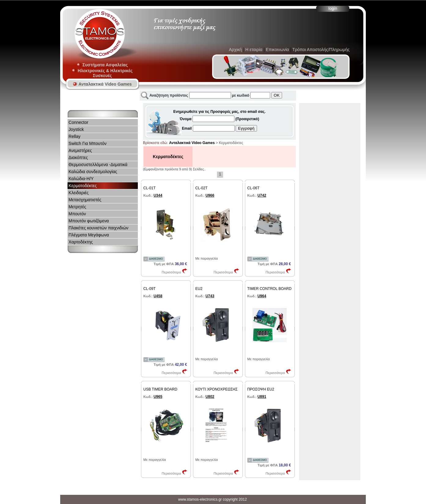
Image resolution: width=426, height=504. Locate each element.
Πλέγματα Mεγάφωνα (89, 235)
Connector (78, 122)
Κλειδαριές (79, 193)
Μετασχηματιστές (85, 200)
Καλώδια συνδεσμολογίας (93, 172)
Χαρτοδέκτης (81, 242)
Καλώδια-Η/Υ (81, 179)
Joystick (76, 129)
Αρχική (235, 50)
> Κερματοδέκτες (229, 143)
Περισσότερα (175, 272)
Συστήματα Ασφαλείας (102, 65)
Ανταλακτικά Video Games (102, 84)
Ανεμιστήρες (80, 150)
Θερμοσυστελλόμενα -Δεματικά (98, 165)
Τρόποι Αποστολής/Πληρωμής (320, 50)
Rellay (74, 136)
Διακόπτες (78, 157)
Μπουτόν (77, 214)
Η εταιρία (254, 50)
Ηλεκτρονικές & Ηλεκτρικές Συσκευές (102, 73)
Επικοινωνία (277, 50)
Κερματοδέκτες (83, 186)
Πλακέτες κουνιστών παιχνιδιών (98, 228)
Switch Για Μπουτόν (87, 143)
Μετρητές (77, 207)
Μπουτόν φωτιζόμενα (89, 221)
